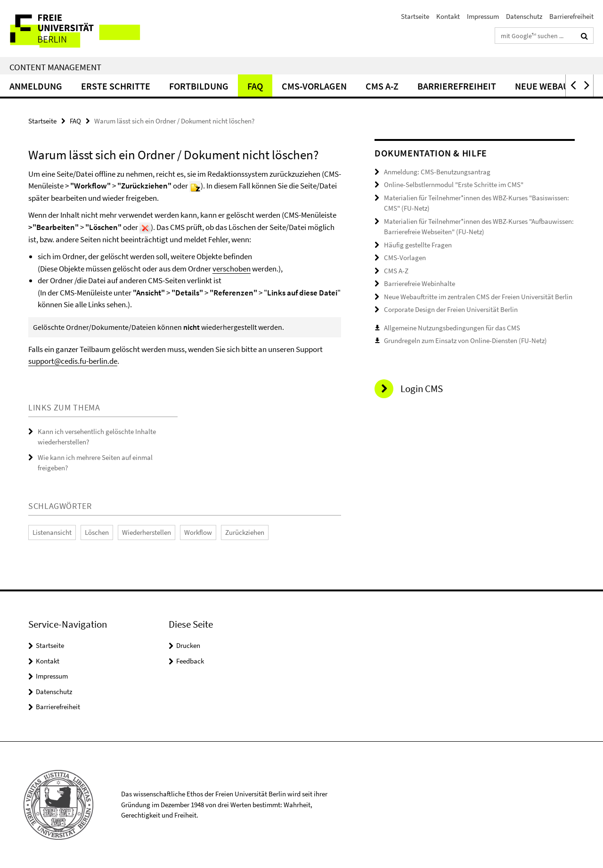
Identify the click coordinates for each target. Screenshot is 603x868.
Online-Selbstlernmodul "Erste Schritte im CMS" (454, 184)
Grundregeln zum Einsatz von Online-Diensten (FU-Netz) (465, 340)
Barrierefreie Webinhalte (420, 283)
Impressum (483, 16)
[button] (572, 86)
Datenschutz (524, 16)
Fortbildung (199, 86)
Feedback (190, 661)
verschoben (232, 269)
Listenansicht (52, 532)
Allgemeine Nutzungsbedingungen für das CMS (452, 328)
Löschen (97, 532)
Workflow (198, 532)
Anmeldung (36, 86)
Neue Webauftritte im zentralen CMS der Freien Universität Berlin (478, 297)
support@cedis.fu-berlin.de (73, 361)
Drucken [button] (188, 645)
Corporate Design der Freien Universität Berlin (451, 309)
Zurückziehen (245, 532)
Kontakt (448, 16)
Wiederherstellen (147, 532)
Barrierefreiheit (571, 16)
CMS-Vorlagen (314, 86)
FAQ (255, 86)
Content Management (55, 67)
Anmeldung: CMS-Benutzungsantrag (437, 172)
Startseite (415, 16)
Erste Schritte (116, 86)
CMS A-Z (382, 86)
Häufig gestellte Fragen (418, 245)
